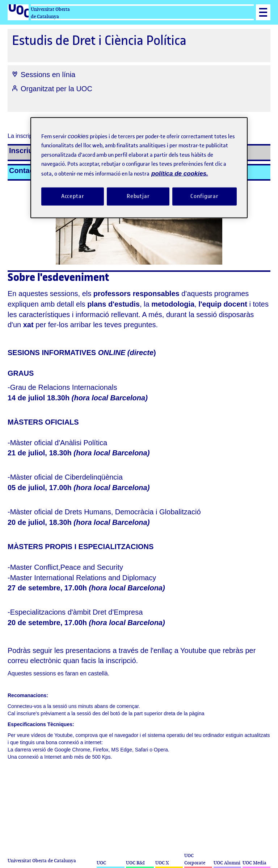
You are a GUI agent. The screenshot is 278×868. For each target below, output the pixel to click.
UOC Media (254, 863)
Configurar (205, 196)
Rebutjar (138, 196)
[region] (139, 167)
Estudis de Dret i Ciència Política (99, 40)
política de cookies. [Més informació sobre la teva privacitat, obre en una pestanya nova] (180, 173)
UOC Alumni (227, 863)
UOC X (162, 863)
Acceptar (73, 196)
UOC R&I (135, 863)
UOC (101, 863)
